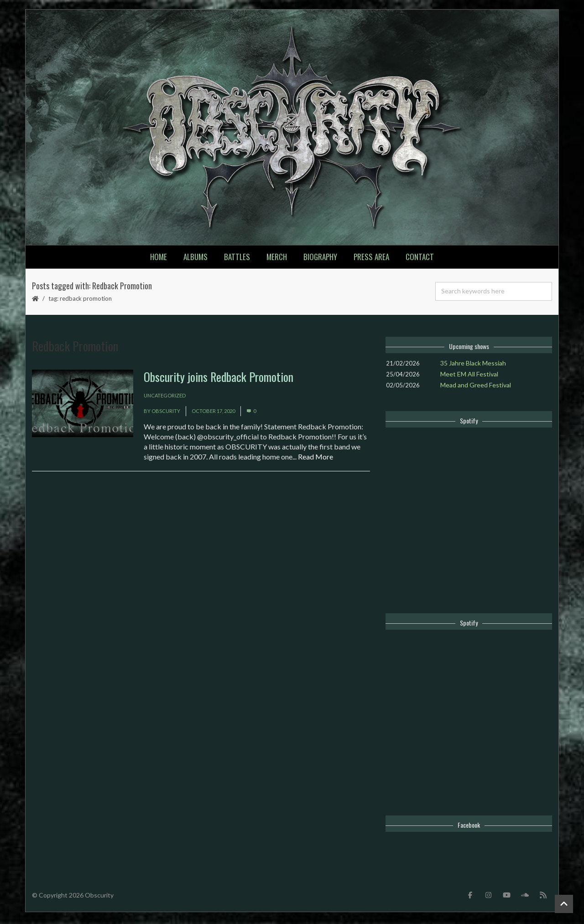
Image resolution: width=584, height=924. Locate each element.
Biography (320, 259)
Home (159, 259)
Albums (196, 259)
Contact (420, 259)
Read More (315, 460)
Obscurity (166, 414)
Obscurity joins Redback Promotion (219, 379)
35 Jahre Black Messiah (473, 366)
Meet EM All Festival (469, 377)
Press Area (371, 259)
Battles (237, 259)
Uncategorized (165, 399)
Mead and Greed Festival (476, 388)
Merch (277, 259)
